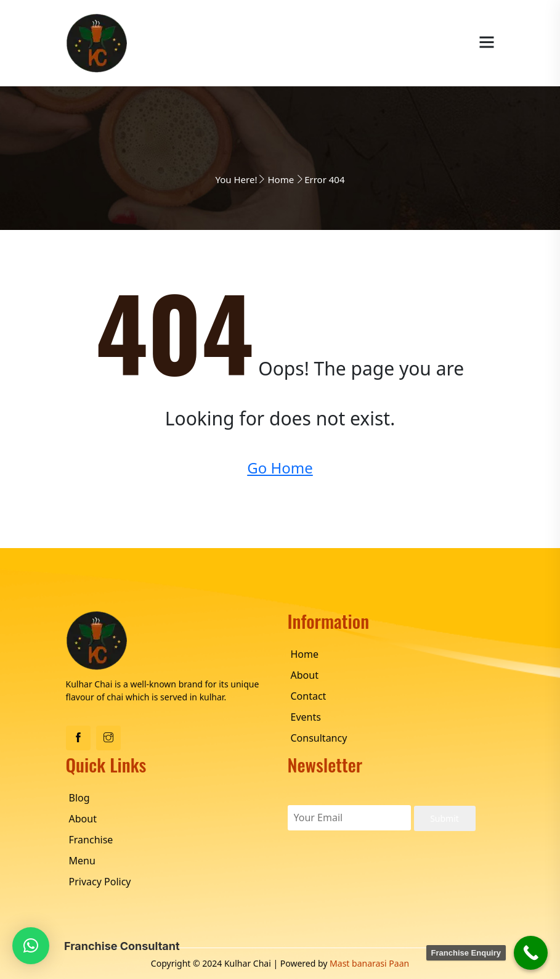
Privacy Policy (100, 882)
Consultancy (319, 738)
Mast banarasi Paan (369, 963)
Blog (79, 798)
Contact (309, 696)
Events (306, 717)
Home (281, 179)
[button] (31, 946)
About (305, 675)
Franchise (91, 840)
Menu (82, 861)
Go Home (280, 468)
